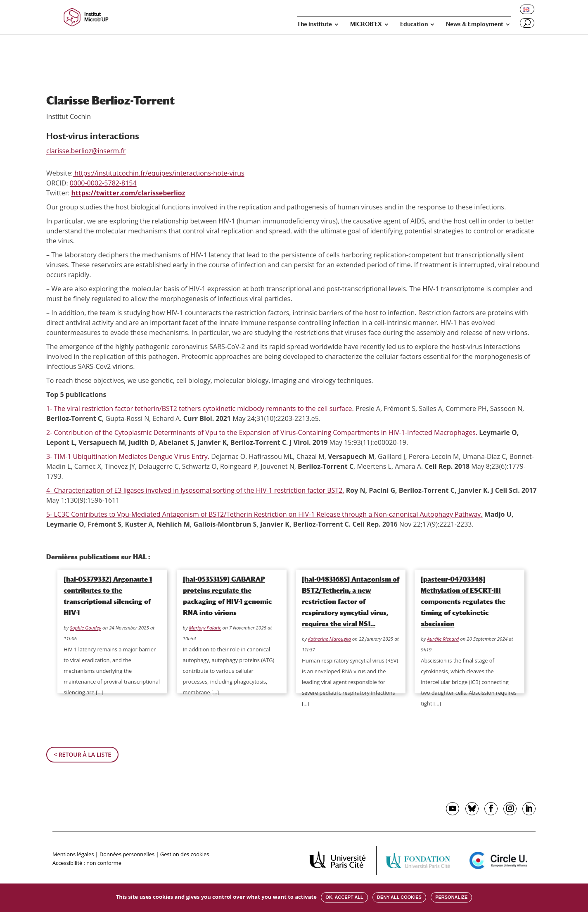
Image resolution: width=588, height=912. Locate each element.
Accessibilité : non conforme (87, 863)
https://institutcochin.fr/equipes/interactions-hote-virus (159, 173)
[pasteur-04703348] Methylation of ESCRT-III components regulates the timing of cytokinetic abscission (463, 602)
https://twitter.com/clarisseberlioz (128, 193)
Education (414, 24)
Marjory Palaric (205, 628)
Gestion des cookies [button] (185, 854)
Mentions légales (73, 854)
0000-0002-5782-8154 (103, 183)
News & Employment (475, 24)
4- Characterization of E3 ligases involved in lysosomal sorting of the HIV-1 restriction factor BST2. (195, 490)
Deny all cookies (399, 897)
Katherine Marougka (330, 639)
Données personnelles (127, 854)
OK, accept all (344, 897)
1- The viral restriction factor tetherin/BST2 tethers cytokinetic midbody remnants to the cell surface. (200, 408)
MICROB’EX (366, 24)
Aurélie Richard (443, 639)
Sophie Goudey (85, 628)
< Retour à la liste (82, 754)
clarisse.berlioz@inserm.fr (86, 151)
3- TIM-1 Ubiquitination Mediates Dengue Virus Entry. (128, 456)
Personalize (451, 897)
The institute (314, 24)
